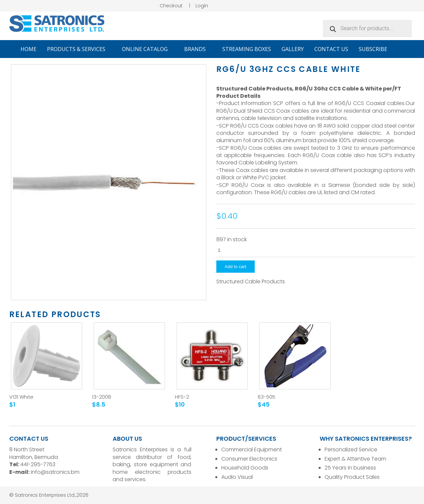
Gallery (293, 49)
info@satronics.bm (55, 472)
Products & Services (79, 49)
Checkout (171, 6)
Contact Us (331, 49)
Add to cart (236, 267)
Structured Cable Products (251, 282)
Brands (198, 49)
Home (28, 49)
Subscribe (373, 49)
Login (202, 6)
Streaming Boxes (247, 49)
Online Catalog (148, 49)
